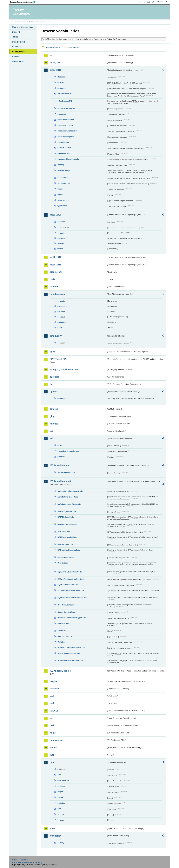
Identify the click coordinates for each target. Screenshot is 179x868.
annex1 (61, 445)
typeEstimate (63, 200)
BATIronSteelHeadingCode (69, 550)
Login (145, 2)
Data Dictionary (33, 22)
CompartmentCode (66, 557)
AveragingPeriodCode (67, 511)
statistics (61, 803)
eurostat (54, 377)
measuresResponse (66, 137)
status (60, 327)
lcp (51, 718)
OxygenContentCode (66, 612)
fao (51, 384)
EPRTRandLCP (58, 359)
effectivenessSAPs (66, 101)
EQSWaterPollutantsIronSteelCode (72, 598)
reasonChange (64, 170)
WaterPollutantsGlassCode (69, 653)
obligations (62, 322)
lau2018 (54, 711)
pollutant (61, 457)
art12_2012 (56, 63)
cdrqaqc (61, 82)
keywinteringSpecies (66, 108)
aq (51, 55)
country (61, 843)
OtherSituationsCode (66, 605)
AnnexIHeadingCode (66, 472)
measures (62, 114)
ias (51, 431)
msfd (52, 725)
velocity (61, 814)
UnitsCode (62, 642)
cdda (52, 279)
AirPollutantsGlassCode (68, 497)
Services (16, 57)
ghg (52, 416)
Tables (15, 37)
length (60, 792)
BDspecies (62, 77)
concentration (63, 780)
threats (60, 189)
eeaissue (61, 317)
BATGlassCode (64, 532)
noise (53, 733)
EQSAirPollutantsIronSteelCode (71, 579)
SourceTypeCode (65, 636)
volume (61, 820)
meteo (60, 797)
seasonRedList (64, 183)
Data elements (19, 42)
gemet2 (54, 409)
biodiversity (56, 272)
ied (51, 438)
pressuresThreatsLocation (69, 159)
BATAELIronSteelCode (67, 524)
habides (54, 424)
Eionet (23, 22)
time (59, 809)
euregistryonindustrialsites (64, 369)
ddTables (61, 312)
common (54, 287)
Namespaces (18, 62)
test (52, 755)
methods (61, 238)
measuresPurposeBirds (68, 131)
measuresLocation (65, 125)
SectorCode (63, 631)
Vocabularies (18, 52)
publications (56, 740)
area (59, 775)
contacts (61, 301)
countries (62, 88)
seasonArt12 (63, 178)
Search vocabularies (53, 47)
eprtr (52, 352)
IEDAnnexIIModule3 (60, 481)
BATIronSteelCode (65, 544)
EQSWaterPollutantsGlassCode (71, 590)
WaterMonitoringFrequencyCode (71, 648)
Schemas (16, 47)
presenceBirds (64, 154)
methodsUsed (63, 142)
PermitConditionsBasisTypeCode (72, 618)
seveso (54, 748)
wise (52, 828)
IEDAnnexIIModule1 (60, 465)
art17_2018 (56, 265)
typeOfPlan (62, 206)
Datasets (16, 32)
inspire (53, 681)
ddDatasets (62, 306)
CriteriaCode (63, 563)
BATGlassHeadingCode (67, 537)
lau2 (52, 703)
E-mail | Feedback (20, 860)
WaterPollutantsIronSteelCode (70, 661)
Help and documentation (23, 27)
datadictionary (57, 294)
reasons (61, 243)
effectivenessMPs (65, 94)
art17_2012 (56, 257)
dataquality (56, 336)
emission (61, 786)
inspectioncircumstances (68, 451)
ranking (61, 165)
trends (60, 195)
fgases (53, 392)
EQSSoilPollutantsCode (68, 585)
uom (52, 762)
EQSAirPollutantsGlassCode (70, 572)
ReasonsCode (63, 623)
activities (61, 222)
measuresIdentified (66, 120)
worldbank (55, 836)
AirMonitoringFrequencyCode (70, 491)
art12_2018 (56, 70)
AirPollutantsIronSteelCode (69, 504)
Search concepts (73, 47)
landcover (55, 689)
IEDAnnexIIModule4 (60, 671)
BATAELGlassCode (66, 517)
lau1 (52, 696)
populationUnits (64, 148)
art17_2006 (56, 215)
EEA (24, 2)
